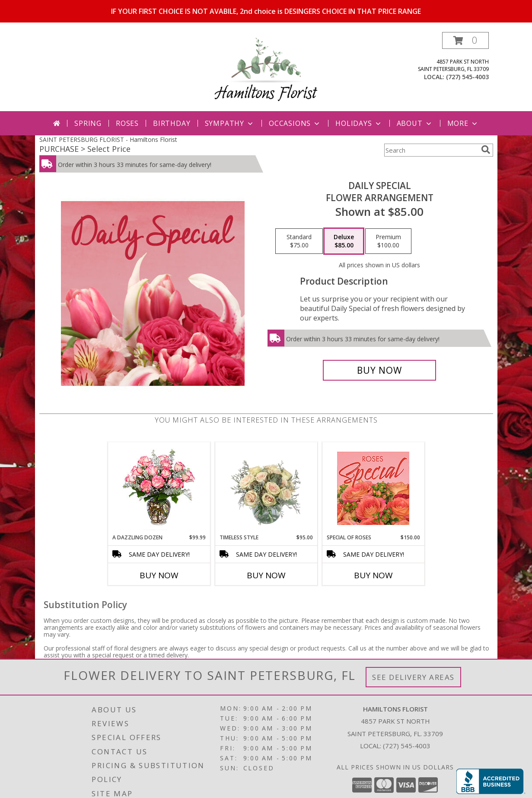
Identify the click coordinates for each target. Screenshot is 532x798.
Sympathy (230, 123)
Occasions (295, 123)
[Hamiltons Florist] (266, 72)
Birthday (172, 123)
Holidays (359, 123)
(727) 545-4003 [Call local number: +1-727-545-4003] (467, 77)
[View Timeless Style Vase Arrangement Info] (266, 488)
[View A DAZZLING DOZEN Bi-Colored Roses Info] (159, 488)
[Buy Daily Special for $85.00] (380, 370)
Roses (127, 123)
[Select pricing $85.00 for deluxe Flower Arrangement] (344, 241)
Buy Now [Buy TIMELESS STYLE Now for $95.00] (266, 575)
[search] (486, 150)
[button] (465, 40)
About (415, 123)
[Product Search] (431, 150)
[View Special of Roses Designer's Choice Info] (373, 488)
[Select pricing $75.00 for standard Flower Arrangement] (299, 241)
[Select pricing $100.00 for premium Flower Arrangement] (388, 241)
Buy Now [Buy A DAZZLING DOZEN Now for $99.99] (159, 575)
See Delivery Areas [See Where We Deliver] (413, 677)
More (463, 123)
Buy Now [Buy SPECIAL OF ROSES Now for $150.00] (373, 575)
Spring (88, 123)
